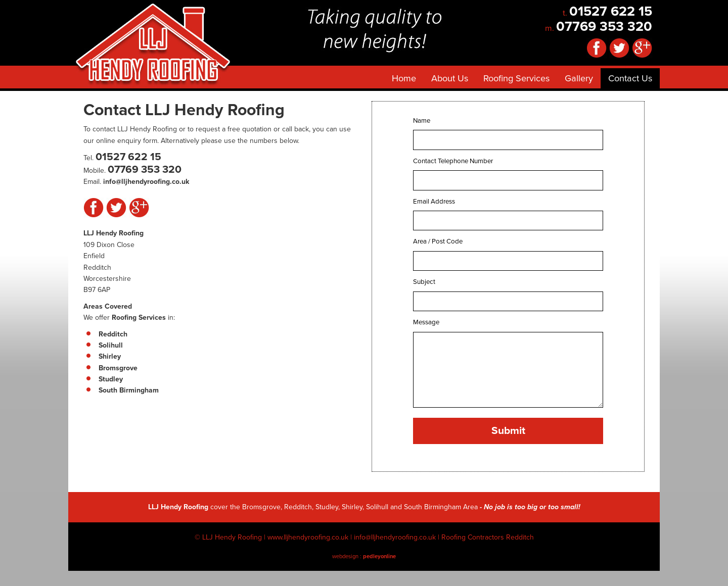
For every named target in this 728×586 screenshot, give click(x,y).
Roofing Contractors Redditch (488, 537)
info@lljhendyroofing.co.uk (395, 537)
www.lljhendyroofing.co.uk (308, 537)
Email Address (434, 202)
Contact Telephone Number (453, 161)
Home (404, 78)
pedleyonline (379, 556)
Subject (424, 282)
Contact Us (630, 78)
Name (422, 121)
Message (426, 322)
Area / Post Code (438, 241)
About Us (450, 78)
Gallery (579, 78)
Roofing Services (516, 78)
